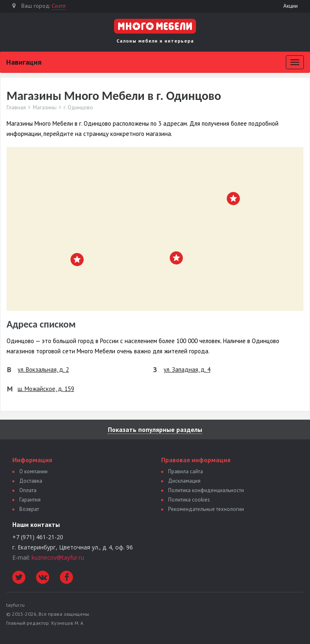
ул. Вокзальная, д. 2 (43, 369)
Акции (291, 6)
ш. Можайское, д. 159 (46, 389)
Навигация (24, 62)
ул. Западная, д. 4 (187, 369)
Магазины (45, 108)
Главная (16, 108)
